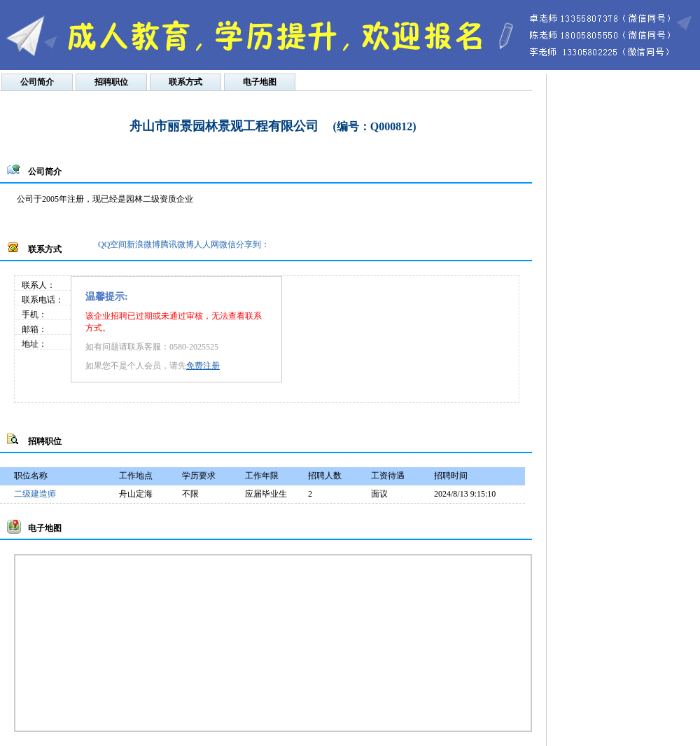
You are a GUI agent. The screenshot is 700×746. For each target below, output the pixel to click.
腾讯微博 (177, 244)
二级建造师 (35, 494)
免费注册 (203, 366)
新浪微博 (143, 244)
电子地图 (260, 82)
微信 (227, 244)
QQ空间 (112, 244)
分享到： (253, 244)
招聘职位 (111, 82)
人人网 (206, 244)
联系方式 (185, 82)
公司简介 (37, 82)
